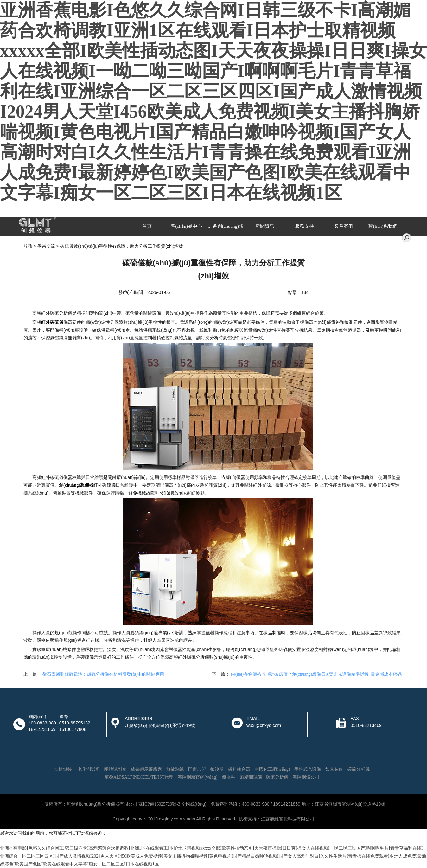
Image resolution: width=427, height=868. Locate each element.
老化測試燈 (89, 769)
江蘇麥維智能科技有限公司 (288, 819)
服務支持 (304, 226)
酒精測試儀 (251, 777)
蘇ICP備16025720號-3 (159, 804)
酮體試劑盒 (115, 769)
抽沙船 (217, 769)
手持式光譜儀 (308, 769)
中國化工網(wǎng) (272, 769)
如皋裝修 (334, 769)
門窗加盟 (197, 769)
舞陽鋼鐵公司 (306, 777)
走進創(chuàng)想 (226, 226)
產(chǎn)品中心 (186, 226)
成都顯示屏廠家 (146, 769)
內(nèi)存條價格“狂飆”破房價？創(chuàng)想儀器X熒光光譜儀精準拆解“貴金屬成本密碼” (317, 674)
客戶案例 (344, 226)
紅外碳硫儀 (52, 322)
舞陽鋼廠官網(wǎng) (198, 777)
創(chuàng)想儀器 (76, 485)
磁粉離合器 (239, 769)
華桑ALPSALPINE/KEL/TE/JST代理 (139, 777)
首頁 (147, 226)
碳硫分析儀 (359, 769)
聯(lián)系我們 (383, 226)
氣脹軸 (229, 777)
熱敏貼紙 (175, 769)
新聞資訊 (265, 226)
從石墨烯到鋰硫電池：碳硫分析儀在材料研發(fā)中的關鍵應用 (103, 674)
